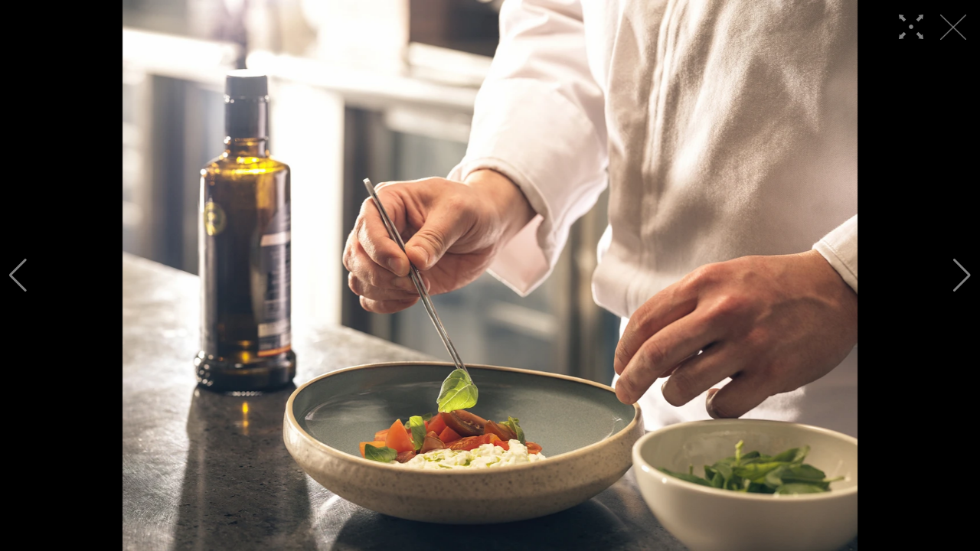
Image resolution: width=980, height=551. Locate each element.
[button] (18, 275)
